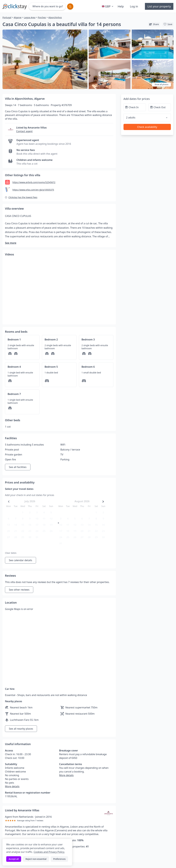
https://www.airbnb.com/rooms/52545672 (34, 182)
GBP (108, 6)
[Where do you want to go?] (47, 6)
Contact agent (24, 131)
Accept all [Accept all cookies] (14, 859)
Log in (134, 6)
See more (11, 243)
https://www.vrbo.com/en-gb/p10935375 (33, 190)
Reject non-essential (36, 859)
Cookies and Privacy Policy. (49, 852)
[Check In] (135, 107)
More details (12, 786)
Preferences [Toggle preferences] (59, 859)
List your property (159, 6)
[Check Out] (160, 107)
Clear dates (11, 553)
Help (121, 6)
